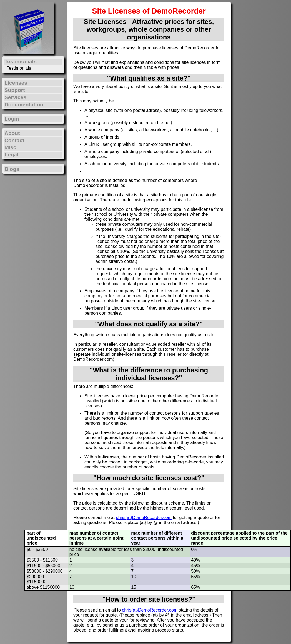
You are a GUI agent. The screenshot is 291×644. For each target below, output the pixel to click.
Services (15, 97)
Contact (14, 140)
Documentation (24, 105)
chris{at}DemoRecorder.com (144, 518)
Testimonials (19, 68)
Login (12, 119)
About (12, 133)
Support (15, 90)
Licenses (16, 83)
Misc (10, 147)
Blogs (12, 169)
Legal (11, 155)
